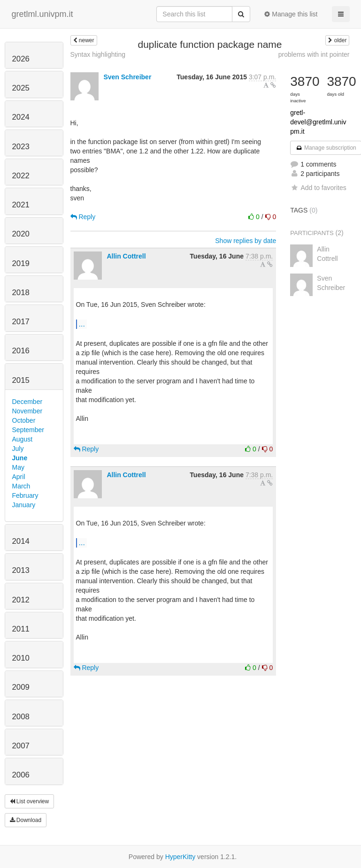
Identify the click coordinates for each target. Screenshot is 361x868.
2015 (21, 380)
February (25, 495)
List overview (30, 801)
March (21, 486)
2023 (21, 147)
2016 (21, 351)
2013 (21, 570)
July (18, 449)
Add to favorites (318, 188)
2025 (21, 88)
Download (26, 820)
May (18, 467)
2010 (21, 658)
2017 (21, 322)
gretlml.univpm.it (42, 14)
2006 (21, 775)
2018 (21, 293)
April (19, 477)
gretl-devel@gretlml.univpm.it (318, 122)
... (82, 324)
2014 (21, 541)
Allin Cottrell (126, 256)
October (24, 420)
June (20, 458)
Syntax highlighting (98, 54)
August (23, 439)
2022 (21, 176)
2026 (21, 59)
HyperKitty (180, 857)
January (24, 505)
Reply (83, 217)
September (28, 430)
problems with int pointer (314, 54)
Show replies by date (246, 241)
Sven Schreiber (127, 77)
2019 (21, 263)
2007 (21, 746)
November (27, 411)
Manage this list (291, 14)
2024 (21, 117)
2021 (21, 205)
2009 (21, 687)
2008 (21, 717)
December (27, 402)
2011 (21, 629)
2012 (21, 600)
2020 (21, 234)
